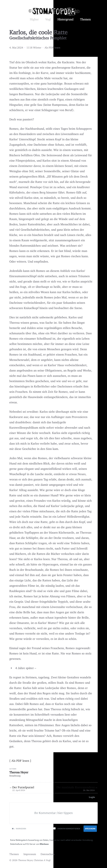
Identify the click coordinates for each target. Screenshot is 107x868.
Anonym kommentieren (69, 829)
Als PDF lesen (52, 47)
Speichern (90, 829)
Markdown (19, 829)
